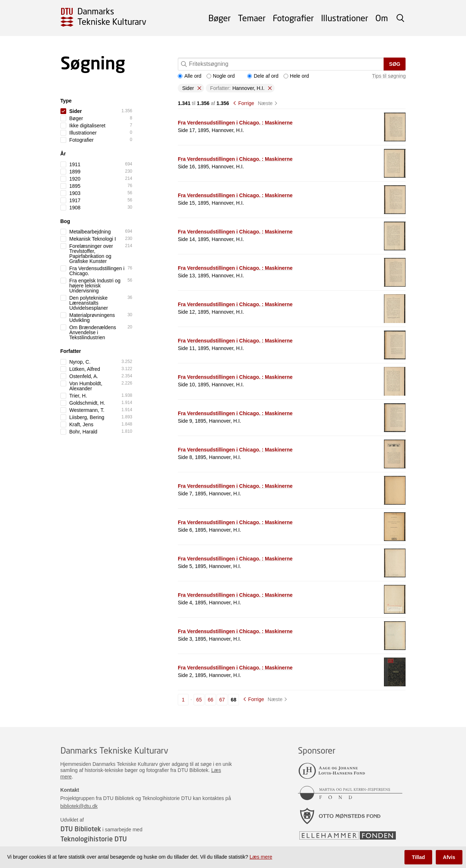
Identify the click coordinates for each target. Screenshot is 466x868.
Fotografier (293, 18)
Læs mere (261, 857)
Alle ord (189, 76)
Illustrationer (345, 18)
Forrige (246, 103)
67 (222, 700)
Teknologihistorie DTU (94, 839)
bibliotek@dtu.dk (79, 806)
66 (211, 700)
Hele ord (296, 76)
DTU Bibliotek (81, 829)
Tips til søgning (389, 76)
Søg (395, 64)
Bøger (220, 18)
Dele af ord (263, 76)
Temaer (252, 18)
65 (199, 700)
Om (382, 18)
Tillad (418, 857)
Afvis (449, 857)
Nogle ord (221, 76)
